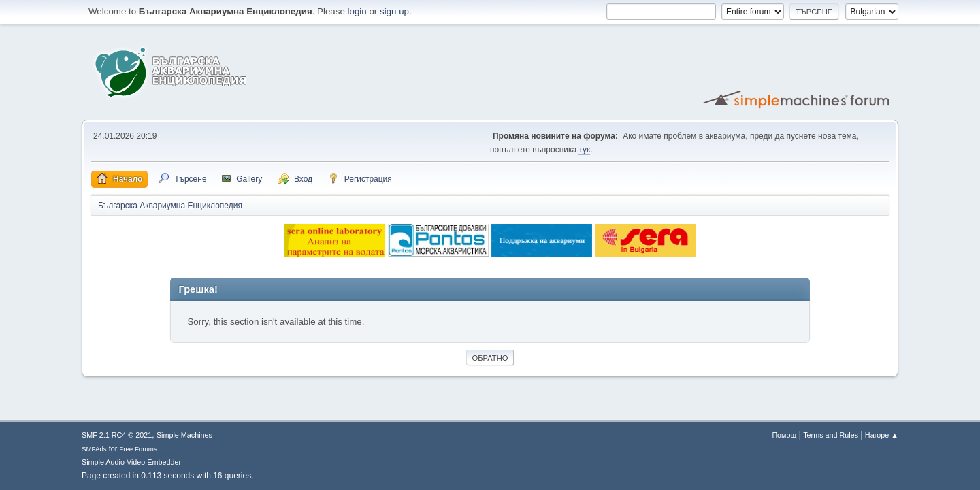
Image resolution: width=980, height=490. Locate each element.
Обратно (490, 358)
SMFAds (94, 449)
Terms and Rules (831, 435)
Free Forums (138, 449)
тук (584, 150)
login (357, 11)
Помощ (784, 435)
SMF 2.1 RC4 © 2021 (117, 435)
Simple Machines (184, 435)
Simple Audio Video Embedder (131, 462)
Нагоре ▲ (882, 435)
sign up (394, 11)
